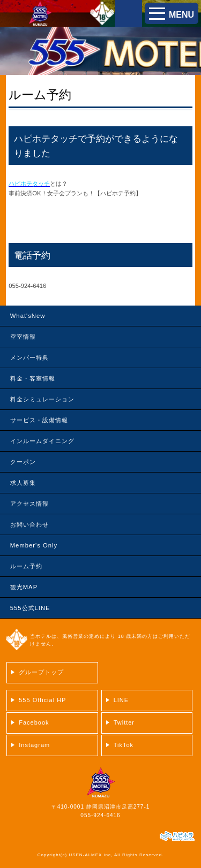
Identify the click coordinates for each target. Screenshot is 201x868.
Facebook (34, 722)
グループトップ (41, 672)
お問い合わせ (29, 524)
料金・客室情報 (33, 378)
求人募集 (23, 483)
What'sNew (28, 316)
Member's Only (34, 545)
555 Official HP (42, 700)
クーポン (23, 462)
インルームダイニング (42, 441)
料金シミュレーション (42, 399)
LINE (121, 700)
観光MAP (24, 587)
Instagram (34, 745)
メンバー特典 (29, 357)
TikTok (124, 745)
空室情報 (23, 337)
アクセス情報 (29, 504)
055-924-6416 (100, 815)
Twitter (124, 722)
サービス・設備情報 (39, 420)
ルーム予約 (26, 566)
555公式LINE (30, 608)
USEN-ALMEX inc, (91, 855)
